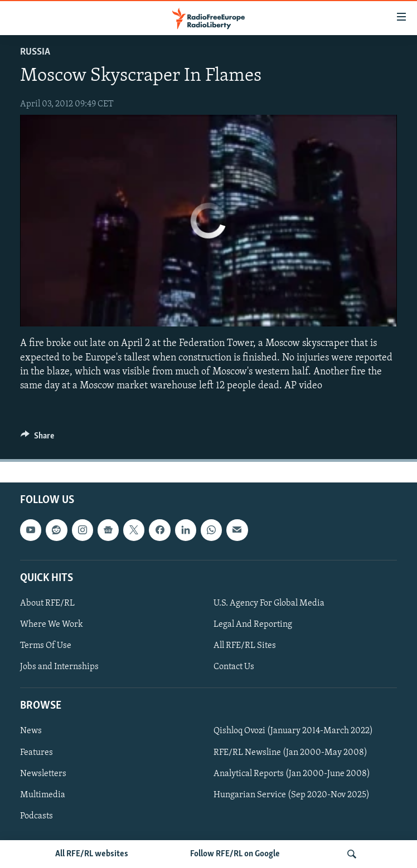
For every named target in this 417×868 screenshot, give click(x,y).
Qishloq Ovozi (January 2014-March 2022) (293, 732)
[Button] (37, 438)
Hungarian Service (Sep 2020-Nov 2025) (292, 795)
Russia (35, 52)
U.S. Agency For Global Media (269, 603)
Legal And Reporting (253, 625)
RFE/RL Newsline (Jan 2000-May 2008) (290, 753)
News (31, 732)
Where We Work (52, 625)
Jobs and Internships (59, 667)
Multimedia (43, 795)
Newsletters (43, 774)
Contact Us (234, 667)
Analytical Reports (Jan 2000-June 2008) (292, 774)
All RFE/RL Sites (245, 646)
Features (37, 753)
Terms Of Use (46, 646)
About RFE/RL (47, 603)
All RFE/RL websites (92, 854)
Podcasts (37, 816)
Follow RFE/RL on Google (235, 854)
